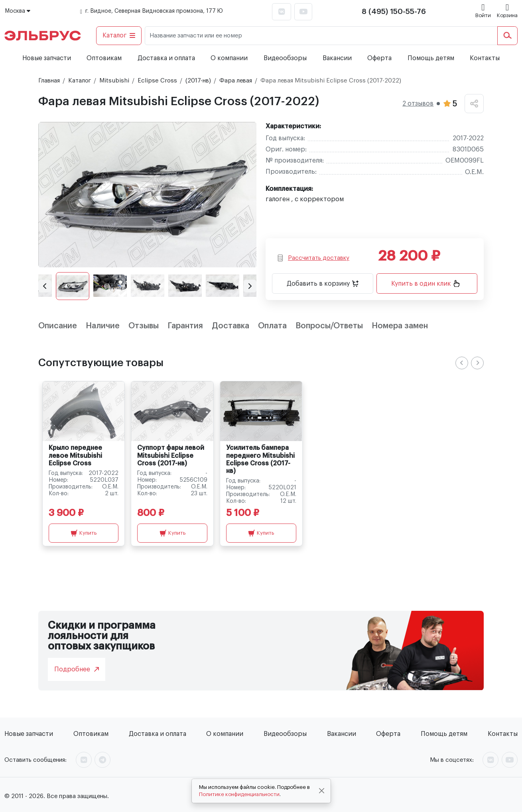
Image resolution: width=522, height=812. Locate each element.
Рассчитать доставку (313, 258)
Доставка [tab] (230, 326)
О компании (229, 58)
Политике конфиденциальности (239, 794)
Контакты (485, 58)
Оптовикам (104, 58)
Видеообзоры (285, 58)
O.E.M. (474, 172)
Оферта (379, 58)
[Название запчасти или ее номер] (321, 36)
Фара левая (236, 81)
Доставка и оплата (166, 58)
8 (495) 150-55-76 (394, 12)
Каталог (119, 35)
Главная (49, 81)
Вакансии (337, 58)
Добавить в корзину (323, 284)
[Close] (321, 791)
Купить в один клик (425, 283)
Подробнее (77, 669)
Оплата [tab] (272, 326)
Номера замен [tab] (400, 326)
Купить (84, 533)
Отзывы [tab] (144, 326)
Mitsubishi (114, 81)
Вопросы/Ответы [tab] (329, 326)
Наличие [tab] (103, 326)
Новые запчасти (47, 58)
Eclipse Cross (157, 81)
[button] (45, 286)
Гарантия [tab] (185, 326)
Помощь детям (431, 58)
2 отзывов (418, 104)
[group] (148, 195)
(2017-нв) (198, 81)
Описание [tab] (58, 326)
